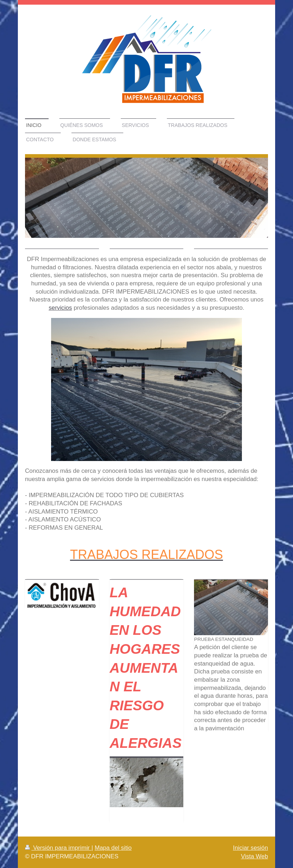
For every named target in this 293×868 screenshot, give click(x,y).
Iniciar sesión (250, 848)
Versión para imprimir (58, 848)
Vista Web (254, 856)
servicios (60, 308)
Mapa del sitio (113, 848)
